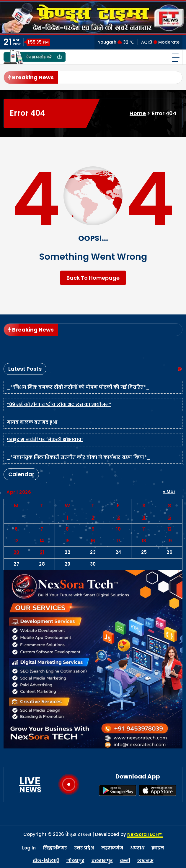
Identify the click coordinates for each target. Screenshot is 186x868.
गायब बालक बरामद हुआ (32, 422)
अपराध (137, 848)
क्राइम (158, 848)
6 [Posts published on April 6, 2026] (16, 529)
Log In (29, 848)
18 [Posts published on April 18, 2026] (144, 541)
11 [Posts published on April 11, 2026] (144, 529)
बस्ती (125, 860)
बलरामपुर (102, 860)
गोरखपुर (75, 860)
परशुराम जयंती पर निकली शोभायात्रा (45, 439)
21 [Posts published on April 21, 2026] (42, 552)
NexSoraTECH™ (145, 834)
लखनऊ (145, 860)
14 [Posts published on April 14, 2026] (42, 541)
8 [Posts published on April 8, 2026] (67, 529)
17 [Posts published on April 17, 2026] (119, 541)
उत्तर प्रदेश (84, 848)
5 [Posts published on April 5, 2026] (170, 517)
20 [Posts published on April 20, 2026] (17, 552)
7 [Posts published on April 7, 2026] (42, 529)
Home (138, 113)
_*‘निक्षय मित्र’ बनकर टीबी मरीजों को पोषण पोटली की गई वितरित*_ (79, 387)
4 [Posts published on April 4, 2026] (144, 517)
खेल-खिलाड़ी (46, 860)
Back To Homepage (93, 278)
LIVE (30, 784)
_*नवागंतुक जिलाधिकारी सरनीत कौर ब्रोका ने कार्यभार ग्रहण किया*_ (79, 457)
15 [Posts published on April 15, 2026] (67, 541)
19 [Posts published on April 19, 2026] (169, 541)
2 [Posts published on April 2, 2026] (93, 517)
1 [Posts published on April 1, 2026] (68, 517)
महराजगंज (112, 848)
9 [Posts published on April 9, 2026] (93, 529)
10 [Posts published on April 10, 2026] (118, 529)
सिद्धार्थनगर (55, 848)
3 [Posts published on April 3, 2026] (119, 517)
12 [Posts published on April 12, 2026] (170, 529)
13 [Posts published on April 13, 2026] (16, 541)
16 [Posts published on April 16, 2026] (93, 541)
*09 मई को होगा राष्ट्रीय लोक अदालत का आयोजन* (59, 404)
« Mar (169, 492)
